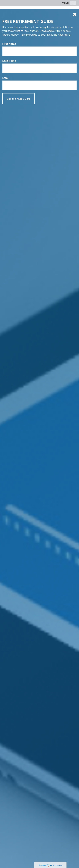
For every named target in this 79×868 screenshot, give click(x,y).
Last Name (9, 61)
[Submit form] (18, 99)
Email (6, 78)
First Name (9, 44)
